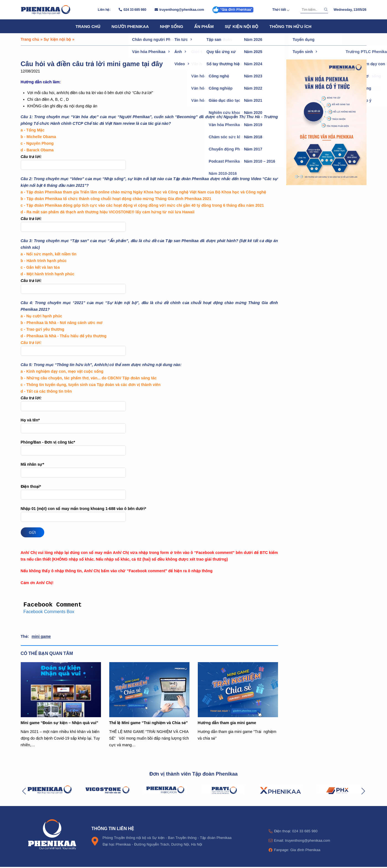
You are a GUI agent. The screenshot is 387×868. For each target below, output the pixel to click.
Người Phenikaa (130, 26)
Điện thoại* (149, 492)
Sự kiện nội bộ (241, 26)
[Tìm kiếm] (311, 10)
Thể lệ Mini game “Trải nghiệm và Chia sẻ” (149, 724)
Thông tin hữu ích (290, 26)
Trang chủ (88, 26)
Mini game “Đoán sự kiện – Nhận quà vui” (60, 724)
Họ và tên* (149, 425)
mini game (41, 637)
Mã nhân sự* (149, 470)
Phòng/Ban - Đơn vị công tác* (149, 448)
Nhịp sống (172, 26)
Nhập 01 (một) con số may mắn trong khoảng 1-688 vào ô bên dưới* (149, 514)
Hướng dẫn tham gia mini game (227, 724)
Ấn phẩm (204, 26)
